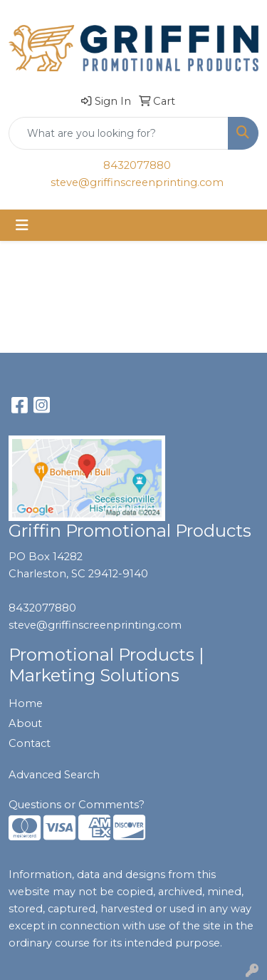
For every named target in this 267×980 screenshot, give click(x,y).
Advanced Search (54, 775)
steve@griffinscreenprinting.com (137, 182)
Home (26, 703)
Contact (30, 743)
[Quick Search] (119, 133)
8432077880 (137, 165)
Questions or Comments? (77, 805)
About (25, 723)
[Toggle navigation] (22, 225)
